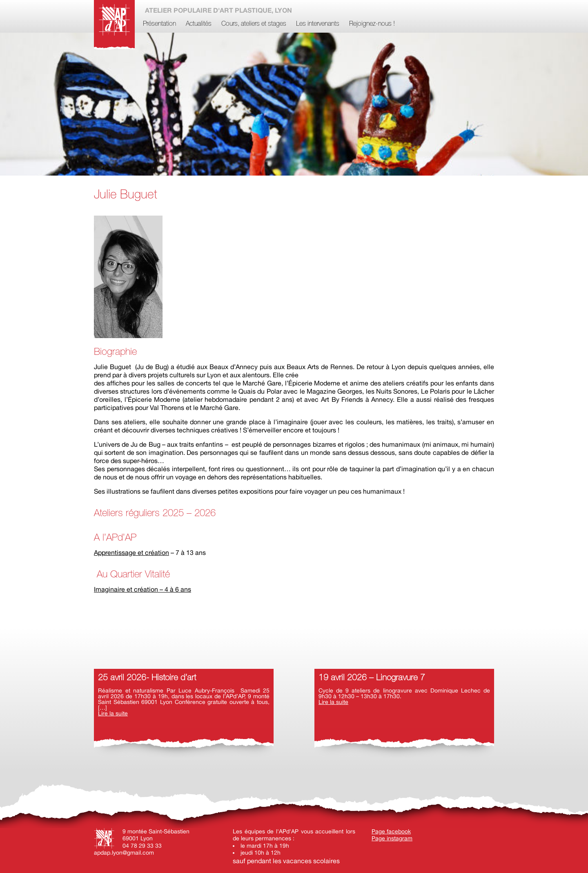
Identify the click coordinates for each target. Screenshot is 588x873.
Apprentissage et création (131, 552)
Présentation (159, 24)
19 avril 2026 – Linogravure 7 (372, 678)
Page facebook (391, 831)
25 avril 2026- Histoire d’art (147, 678)
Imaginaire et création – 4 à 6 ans (143, 589)
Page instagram (392, 838)
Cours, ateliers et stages (254, 24)
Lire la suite (113, 713)
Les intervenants (318, 24)
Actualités (199, 24)
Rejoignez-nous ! (372, 24)
